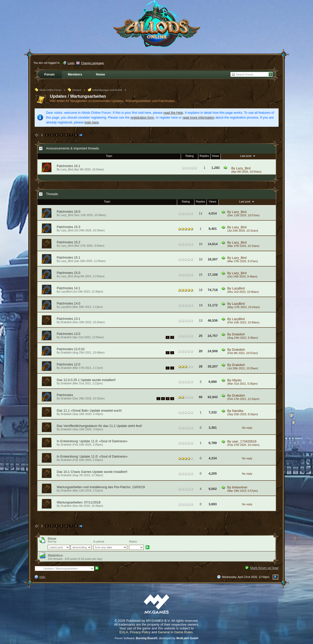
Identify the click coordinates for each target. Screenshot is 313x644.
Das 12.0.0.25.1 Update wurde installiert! (86, 380)
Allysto (237, 380)
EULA (124, 632)
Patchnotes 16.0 (69, 212)
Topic (109, 156)
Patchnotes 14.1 (69, 288)
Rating (190, 156)
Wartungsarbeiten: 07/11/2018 (79, 502)
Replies (204, 156)
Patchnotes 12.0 (69, 364)
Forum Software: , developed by (156, 638)
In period (99, 541)
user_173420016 (244, 441)
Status (133, 541)
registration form (142, 117)
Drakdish (66, 322)
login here (92, 122)
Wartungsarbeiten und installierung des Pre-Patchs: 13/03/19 (101, 487)
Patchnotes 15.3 (69, 227)
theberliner (240, 487)
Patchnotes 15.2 (69, 242)
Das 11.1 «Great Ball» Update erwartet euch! (89, 411)
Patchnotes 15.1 (69, 257)
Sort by (52, 541)
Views (216, 156)
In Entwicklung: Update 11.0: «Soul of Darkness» (92, 441)
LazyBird (66, 292)
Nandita (238, 411)
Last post (248, 156)
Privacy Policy (140, 632)
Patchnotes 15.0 (69, 273)
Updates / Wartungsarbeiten (78, 96)
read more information (198, 117)
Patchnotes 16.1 (69, 166)
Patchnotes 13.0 (69, 334)
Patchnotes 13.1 (69, 319)
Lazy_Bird (243, 168)
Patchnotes (65, 395)
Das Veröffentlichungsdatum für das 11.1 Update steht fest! (100, 426)
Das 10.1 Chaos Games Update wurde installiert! (92, 472)
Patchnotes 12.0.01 (71, 349)
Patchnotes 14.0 (69, 303)
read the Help (173, 113)
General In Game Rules (175, 632)
